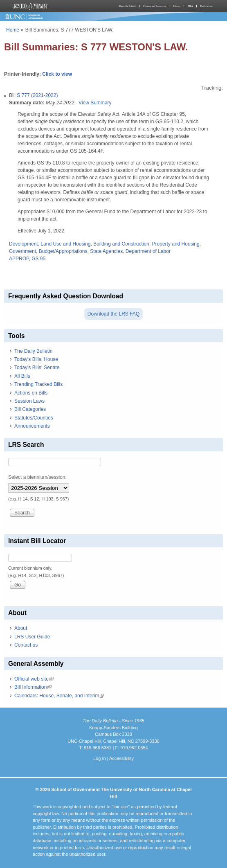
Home (13, 30)
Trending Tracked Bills (38, 384)
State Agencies (106, 251)
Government (22, 251)
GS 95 (38, 259)
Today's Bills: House (36, 359)
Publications (207, 6)
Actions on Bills (31, 393)
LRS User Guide (32, 637)
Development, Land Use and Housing (50, 244)
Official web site (34, 679)
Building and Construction (121, 244)
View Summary (95, 103)
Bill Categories (30, 409)
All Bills (22, 376)
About (21, 628)
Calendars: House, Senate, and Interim (59, 696)
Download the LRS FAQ (113, 314)
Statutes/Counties (34, 418)
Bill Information (33, 687)
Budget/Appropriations (63, 251)
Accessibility (121, 758)
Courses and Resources (155, 6)
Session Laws (29, 401)
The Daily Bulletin (33, 351)
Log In (100, 758)
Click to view (57, 74)
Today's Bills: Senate (37, 367)
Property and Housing (176, 244)
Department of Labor (148, 251)
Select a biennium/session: (37, 477)
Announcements (32, 426)
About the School (127, 6)
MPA (190, 6)
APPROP (19, 259)
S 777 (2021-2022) (37, 95)
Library (177, 6)
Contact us (26, 645)
